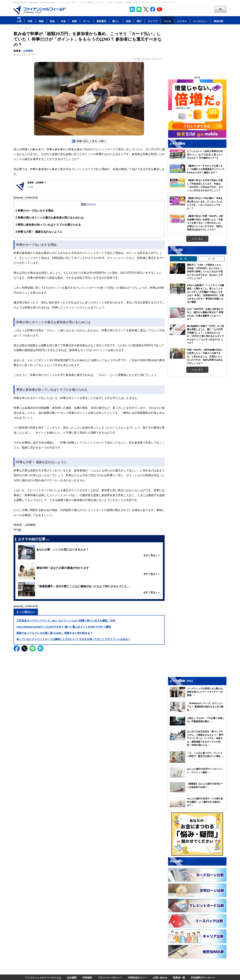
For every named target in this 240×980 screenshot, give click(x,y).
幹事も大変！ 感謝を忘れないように (39, 232)
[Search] (189, 9)
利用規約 (87, 978)
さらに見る (197, 239)
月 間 (211, 259)
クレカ (167, 21)
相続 (41, 21)
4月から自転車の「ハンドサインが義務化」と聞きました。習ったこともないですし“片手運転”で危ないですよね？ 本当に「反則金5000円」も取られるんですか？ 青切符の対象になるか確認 (205, 294)
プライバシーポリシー (110, 978)
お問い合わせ (160, 978)
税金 (52, 21)
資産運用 (101, 21)
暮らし (116, 21)
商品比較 (219, 21)
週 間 (183, 259)
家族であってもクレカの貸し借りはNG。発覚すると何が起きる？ (55, 633)
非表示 (91, 204)
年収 (30, 21)
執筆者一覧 (179, 978)
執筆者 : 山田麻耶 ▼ (37, 183)
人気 (19, 21)
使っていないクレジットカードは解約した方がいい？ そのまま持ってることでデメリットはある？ (73, 639)
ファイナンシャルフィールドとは (43, 978)
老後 (128, 21)
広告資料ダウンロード (203, 978)
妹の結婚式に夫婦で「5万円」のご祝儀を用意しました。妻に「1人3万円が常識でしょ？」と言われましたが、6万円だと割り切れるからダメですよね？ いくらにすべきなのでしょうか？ (205, 334)
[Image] (40, 10)
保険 (74, 21)
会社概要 (72, 978)
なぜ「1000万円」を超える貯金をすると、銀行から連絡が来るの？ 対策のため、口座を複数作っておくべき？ (205, 314)
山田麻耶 (28, 51)
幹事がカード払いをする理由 (34, 211)
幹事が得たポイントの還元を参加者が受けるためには (50, 218)
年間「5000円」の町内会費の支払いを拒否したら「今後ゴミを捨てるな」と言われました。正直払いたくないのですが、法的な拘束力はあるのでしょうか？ (205, 356)
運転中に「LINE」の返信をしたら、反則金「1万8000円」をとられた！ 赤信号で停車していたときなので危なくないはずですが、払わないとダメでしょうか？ (205, 271)
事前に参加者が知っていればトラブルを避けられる (48, 225)
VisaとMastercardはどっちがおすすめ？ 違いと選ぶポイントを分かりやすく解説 (64, 627)
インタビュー (200, 21)
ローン (87, 21)
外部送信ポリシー (137, 978)
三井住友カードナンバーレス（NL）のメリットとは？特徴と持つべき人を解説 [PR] (66, 621)
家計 (139, 21)
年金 (63, 21)
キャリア (153, 21)
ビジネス (182, 21)
